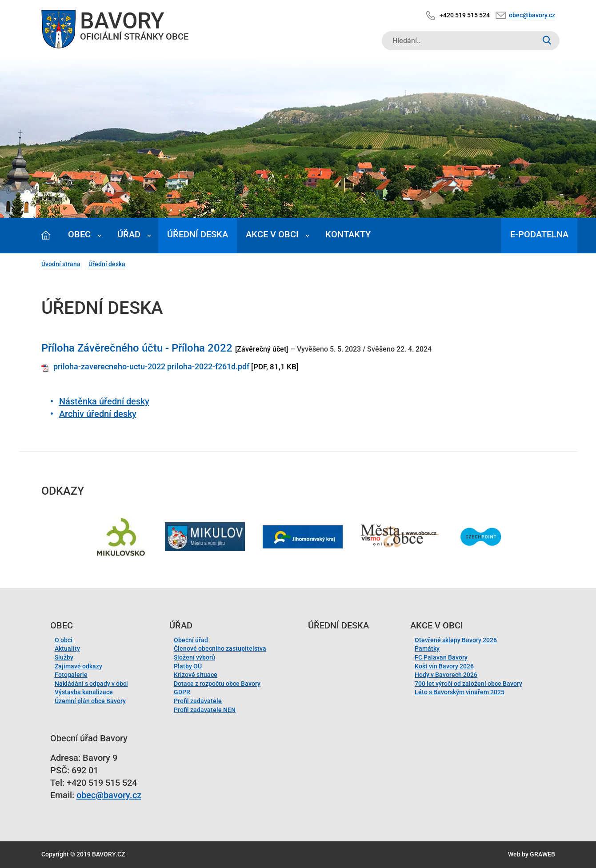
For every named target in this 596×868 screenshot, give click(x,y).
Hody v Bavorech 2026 (446, 675)
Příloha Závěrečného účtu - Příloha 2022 (137, 348)
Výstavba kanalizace (84, 692)
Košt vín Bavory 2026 (444, 666)
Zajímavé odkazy (78, 666)
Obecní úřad (191, 640)
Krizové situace (196, 675)
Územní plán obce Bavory (90, 701)
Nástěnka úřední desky (104, 401)
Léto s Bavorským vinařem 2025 (460, 692)
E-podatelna (539, 234)
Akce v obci (272, 234)
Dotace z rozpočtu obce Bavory (217, 684)
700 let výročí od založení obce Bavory (468, 684)
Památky (427, 648)
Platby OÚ (188, 666)
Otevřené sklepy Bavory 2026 (456, 640)
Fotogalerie (71, 675)
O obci (64, 640)
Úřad (129, 234)
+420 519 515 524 (465, 15)
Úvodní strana (61, 264)
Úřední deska (198, 234)
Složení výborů (194, 657)
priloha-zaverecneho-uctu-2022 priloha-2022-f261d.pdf (151, 366)
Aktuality (67, 648)
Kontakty (348, 234)
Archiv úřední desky (98, 414)
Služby (64, 657)
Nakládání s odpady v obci (91, 684)
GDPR (182, 692)
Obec (79, 234)
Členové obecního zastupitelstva (220, 648)
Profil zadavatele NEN (205, 710)
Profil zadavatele (198, 701)
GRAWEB (542, 854)
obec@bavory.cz (532, 15)
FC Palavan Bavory (441, 657)
